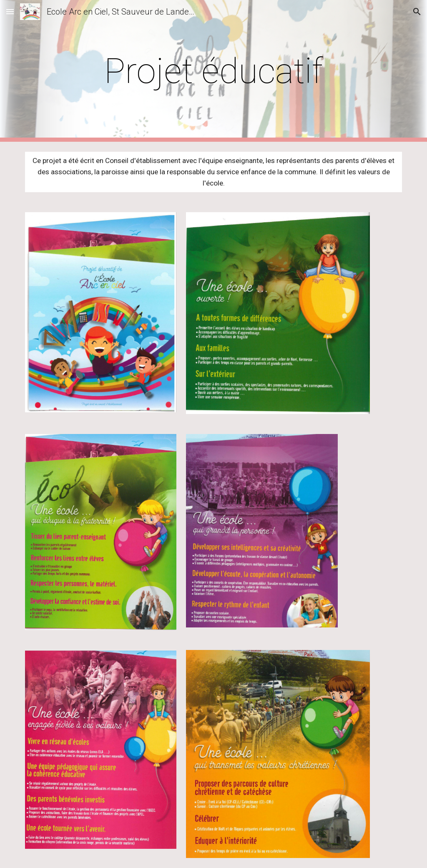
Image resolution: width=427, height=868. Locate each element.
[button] (10, 11)
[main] (213, 71)
